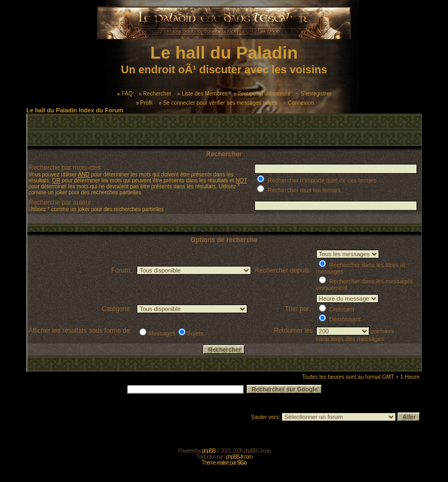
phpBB (209, 451)
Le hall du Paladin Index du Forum (75, 110)
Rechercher (155, 94)
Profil (145, 103)
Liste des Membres (202, 94)
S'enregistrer (313, 94)
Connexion (299, 103)
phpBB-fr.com (239, 457)
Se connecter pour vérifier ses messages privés (218, 103)
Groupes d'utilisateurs (262, 94)
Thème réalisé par (224, 463)
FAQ (125, 94)
